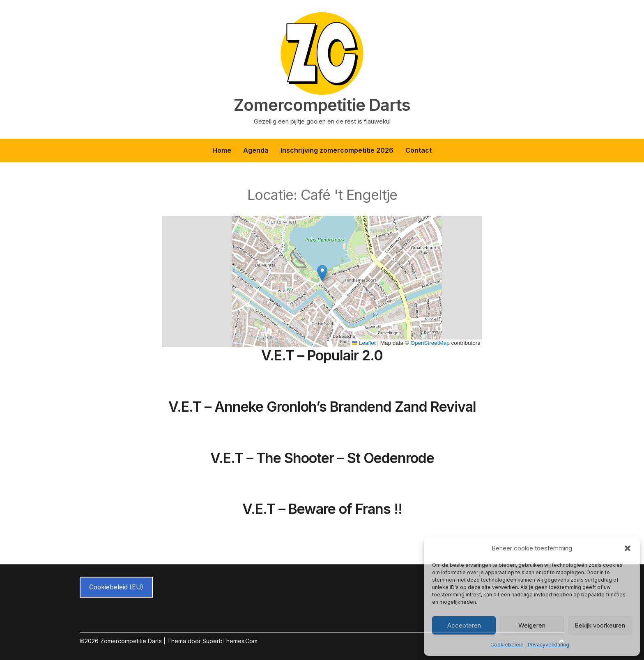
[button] (628, 548)
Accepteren (464, 625)
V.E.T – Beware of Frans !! (322, 509)
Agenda (256, 150)
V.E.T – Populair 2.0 (322, 355)
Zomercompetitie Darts (322, 105)
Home (222, 150)
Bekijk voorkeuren (600, 625)
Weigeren (532, 625)
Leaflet (364, 343)
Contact (419, 150)
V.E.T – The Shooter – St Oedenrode (322, 458)
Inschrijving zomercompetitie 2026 (337, 150)
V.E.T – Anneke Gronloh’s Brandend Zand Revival (322, 407)
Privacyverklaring (549, 645)
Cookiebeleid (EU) (116, 587)
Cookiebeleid (507, 645)
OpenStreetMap (430, 343)
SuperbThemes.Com (230, 641)
